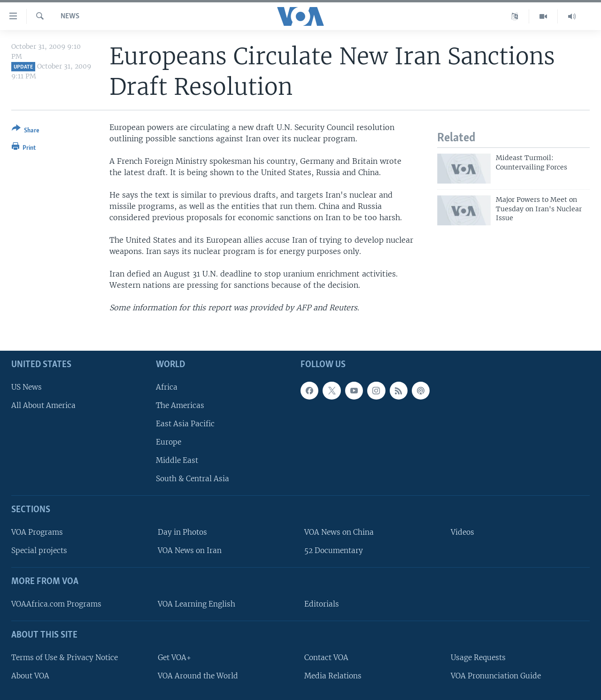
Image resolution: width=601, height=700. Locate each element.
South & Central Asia (193, 479)
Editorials (322, 604)
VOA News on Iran (190, 550)
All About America (43, 405)
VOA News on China (339, 532)
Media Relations (333, 675)
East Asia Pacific (185, 424)
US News (27, 387)
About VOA (30, 675)
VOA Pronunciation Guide (496, 675)
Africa (167, 387)
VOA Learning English (196, 604)
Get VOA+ (174, 657)
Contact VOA (326, 657)
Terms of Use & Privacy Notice (65, 657)
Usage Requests (478, 657)
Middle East (177, 460)
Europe (169, 442)
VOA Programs (37, 532)
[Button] (26, 131)
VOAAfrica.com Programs (56, 604)
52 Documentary (334, 550)
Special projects (39, 550)
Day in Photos (182, 532)
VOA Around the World (198, 675)
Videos (462, 532)
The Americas (180, 405)
